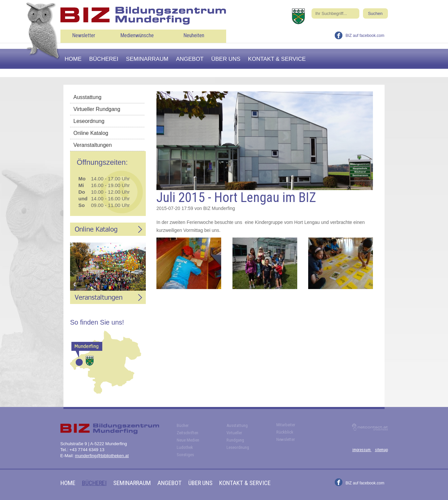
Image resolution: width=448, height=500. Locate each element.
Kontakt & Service (277, 59)
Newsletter (84, 35)
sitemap (381, 450)
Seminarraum (147, 59)
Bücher (183, 425)
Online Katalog (91, 133)
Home (73, 59)
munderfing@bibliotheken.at (102, 456)
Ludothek (185, 447)
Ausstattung (88, 97)
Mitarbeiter (286, 425)
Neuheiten (194, 35)
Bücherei (104, 59)
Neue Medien (188, 440)
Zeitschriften (187, 433)
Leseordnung (89, 121)
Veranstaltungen (93, 145)
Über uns (226, 59)
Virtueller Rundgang (97, 109)
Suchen (375, 13)
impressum (362, 450)
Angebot (190, 59)
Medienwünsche (137, 35)
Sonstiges (185, 455)
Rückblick (285, 432)
